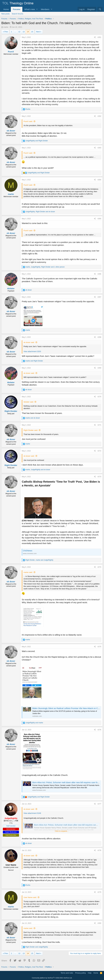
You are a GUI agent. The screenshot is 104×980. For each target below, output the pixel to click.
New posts (5, 14)
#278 (99, 850)
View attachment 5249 (32, 813)
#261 (99, 37)
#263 (99, 148)
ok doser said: (29, 342)
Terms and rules (67, 973)
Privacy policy (81, 973)
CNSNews (28, 551)
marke (6, 27)
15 (32, 32)
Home (6, 9)
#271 (99, 425)
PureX (11, 52)
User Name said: (30, 897)
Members (45, 9)
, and (40, 212)
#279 (99, 892)
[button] (37, 9)
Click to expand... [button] (62, 831)
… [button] (15, 32)
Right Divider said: (31, 430)
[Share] (95, 37)
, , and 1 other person (45, 267)
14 (28, 32)
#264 (99, 180)
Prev (6, 32)
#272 (99, 451)
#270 (99, 397)
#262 (99, 116)
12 (19, 32)
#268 (99, 337)
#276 (99, 730)
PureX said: (28, 121)
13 (24, 32)
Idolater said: (29, 402)
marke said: (28, 572)
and (37, 141)
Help (90, 973)
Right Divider (11, 411)
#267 (99, 297)
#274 (99, 567)
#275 (99, 647)
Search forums (18, 14)
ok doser (11, 131)
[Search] (100, 9)
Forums (17, 9)
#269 (99, 368)
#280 (99, 923)
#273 (99, 477)
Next (38, 32)
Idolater (11, 288)
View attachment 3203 (32, 351)
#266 (99, 274)
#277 (99, 804)
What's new (30, 9)
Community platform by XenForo (52, 978)
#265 (99, 219)
